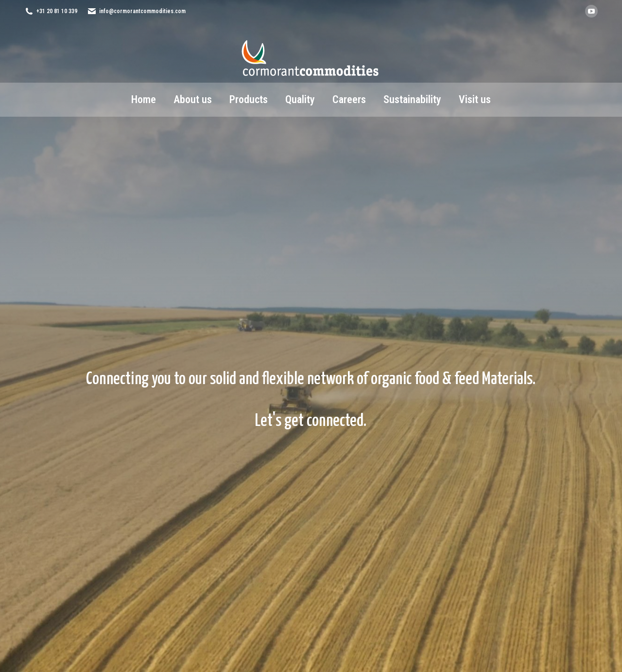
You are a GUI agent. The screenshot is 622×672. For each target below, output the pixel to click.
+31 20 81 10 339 (57, 11)
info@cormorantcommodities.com (142, 11)
